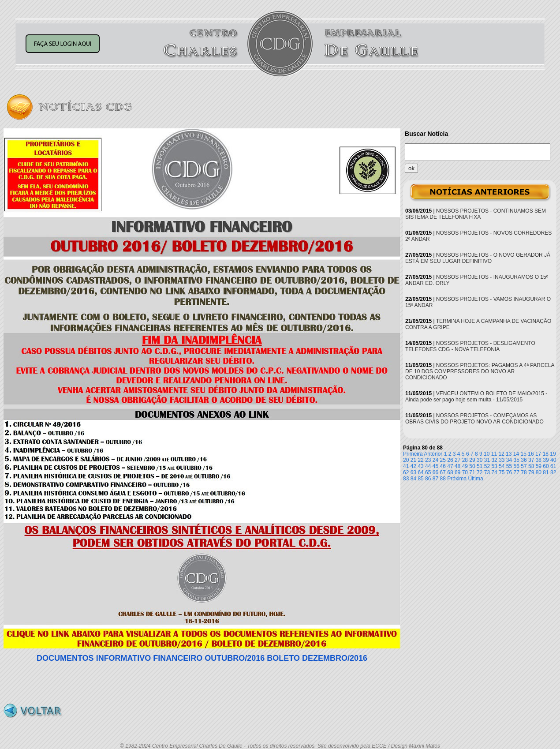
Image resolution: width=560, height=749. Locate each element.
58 (531, 466)
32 (494, 460)
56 (517, 466)
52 (487, 466)
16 (531, 454)
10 (487, 454)
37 (531, 460)
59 (539, 466)
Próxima (457, 479)
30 (480, 460)
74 (494, 472)
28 (465, 460)
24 (435, 460)
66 (435, 472)
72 (480, 472)
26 (450, 460)
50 (472, 466)
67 (443, 472)
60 (546, 466)
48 (457, 466)
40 (553, 460)
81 (546, 472)
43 (420, 466)
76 (509, 472)
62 (406, 472)
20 (406, 460)
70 (465, 472)
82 (553, 472)
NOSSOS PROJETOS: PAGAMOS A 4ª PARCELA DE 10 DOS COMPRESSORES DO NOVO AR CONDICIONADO (480, 371)
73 (487, 472)
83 (406, 479)
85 (420, 479)
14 (516, 454)
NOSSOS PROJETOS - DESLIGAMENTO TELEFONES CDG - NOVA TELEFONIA (470, 346)
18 (546, 454)
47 (450, 466)
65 (428, 472)
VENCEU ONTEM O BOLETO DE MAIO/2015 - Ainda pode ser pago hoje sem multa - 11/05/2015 (476, 397)
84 (413, 479)
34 (509, 460)
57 (524, 466)
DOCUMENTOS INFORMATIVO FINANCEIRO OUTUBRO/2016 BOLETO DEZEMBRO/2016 (202, 658)
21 (413, 460)
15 (524, 454)
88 (443, 479)
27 (457, 460)
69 (457, 472)
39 (546, 460)
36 (524, 460)
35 (517, 460)
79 (531, 472)
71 (472, 472)
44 (428, 466)
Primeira (413, 454)
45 (435, 466)
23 (428, 460)
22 (420, 460)
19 (553, 454)
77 (517, 472)
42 (413, 466)
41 (406, 466)
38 (539, 460)
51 (480, 466)
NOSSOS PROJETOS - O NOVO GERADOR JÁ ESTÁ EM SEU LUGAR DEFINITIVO (478, 258)
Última (476, 479)
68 (450, 472)
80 (539, 472)
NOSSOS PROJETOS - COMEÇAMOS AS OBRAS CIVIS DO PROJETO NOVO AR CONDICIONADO (474, 419)
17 (538, 454)
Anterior (433, 454)
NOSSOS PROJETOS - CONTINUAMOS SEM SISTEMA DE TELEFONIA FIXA (476, 214)
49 (465, 466)
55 (509, 466)
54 (502, 466)
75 (502, 472)
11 (494, 454)
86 (428, 479)
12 (501, 454)
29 (472, 460)
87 (435, 479)
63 (413, 472)
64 (420, 472)
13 (509, 454)
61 (553, 466)
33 (502, 460)
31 (487, 460)
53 (494, 466)
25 (443, 460)
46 (443, 466)
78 (524, 472)
